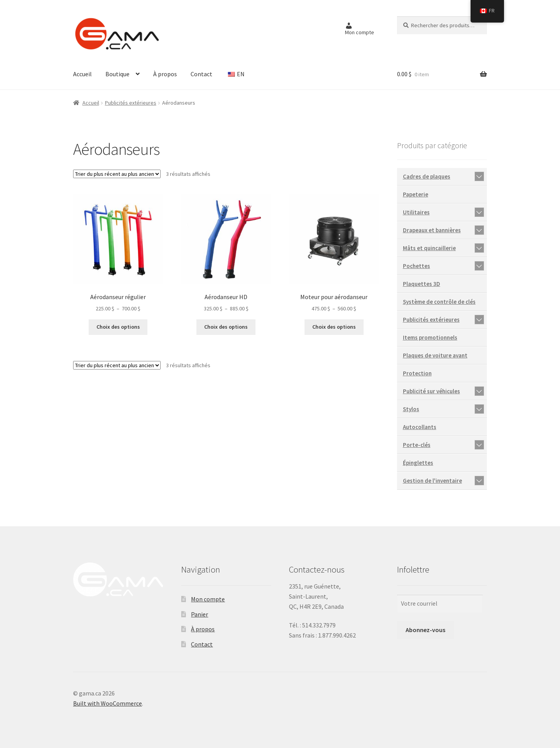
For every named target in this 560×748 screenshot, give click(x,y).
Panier (199, 614)
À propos (165, 74)
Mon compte (208, 599)
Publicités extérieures (131, 103)
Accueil (82, 74)
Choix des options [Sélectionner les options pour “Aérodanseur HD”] (226, 327)
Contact (201, 74)
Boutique (117, 74)
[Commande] (117, 174)
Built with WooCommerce (108, 703)
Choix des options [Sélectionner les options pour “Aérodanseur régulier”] (118, 327)
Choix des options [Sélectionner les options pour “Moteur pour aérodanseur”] (334, 327)
